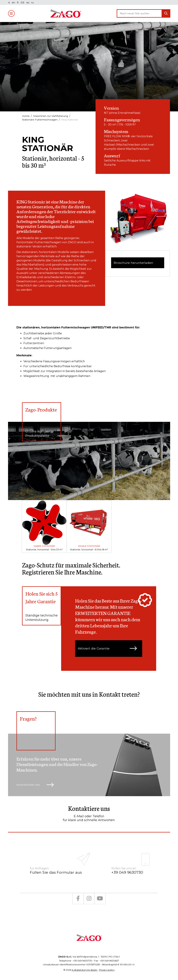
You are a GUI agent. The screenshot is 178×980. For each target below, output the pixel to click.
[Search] (139, 13)
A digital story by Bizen (85, 966)
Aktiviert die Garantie (109, 649)
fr (18, 2)
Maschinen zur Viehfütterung (51, 116)
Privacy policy (107, 966)
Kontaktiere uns (36, 786)
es (29, 2)
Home (26, 116)
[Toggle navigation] (12, 13)
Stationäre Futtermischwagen (40, 120)
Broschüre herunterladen (134, 263)
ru (33, 2)
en (14, 2)
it (9, 2)
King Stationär (71, 120)
